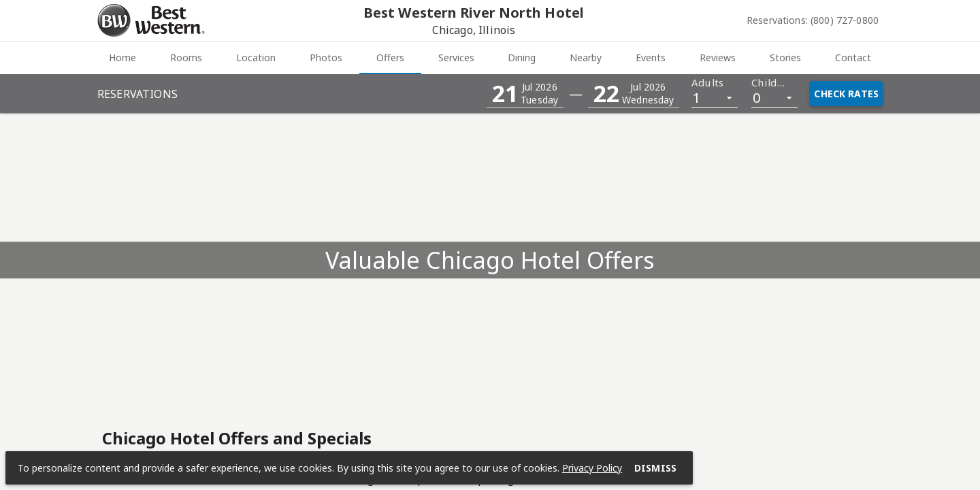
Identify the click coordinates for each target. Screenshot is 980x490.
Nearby (586, 58)
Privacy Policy (592, 468)
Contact (853, 58)
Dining (522, 58)
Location (256, 58)
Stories (785, 58)
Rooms (186, 58)
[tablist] (490, 58)
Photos (326, 58)
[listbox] (715, 97)
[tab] (122, 58)
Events (651, 58)
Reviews (718, 58)
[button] (525, 94)
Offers (390, 58)
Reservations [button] (137, 94)
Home (122, 58)
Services (456, 58)
